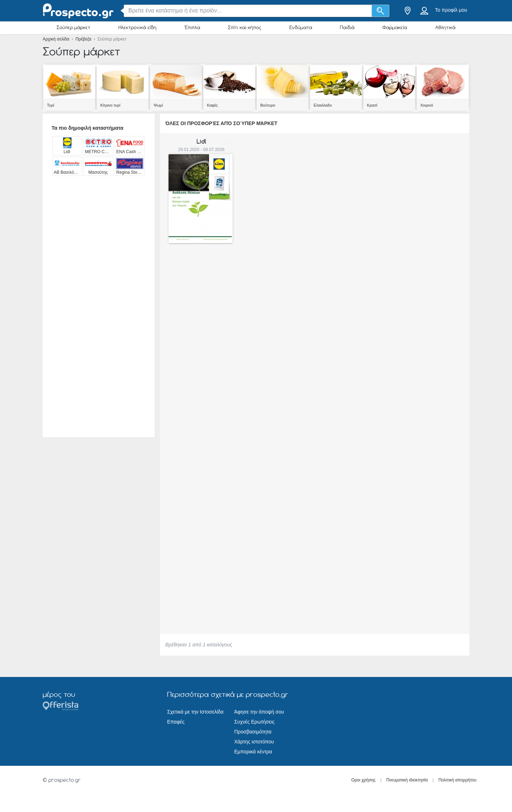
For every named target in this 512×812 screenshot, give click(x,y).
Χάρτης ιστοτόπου (254, 742)
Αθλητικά (445, 27)
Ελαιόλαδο (323, 105)
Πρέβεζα (84, 39)
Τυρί (51, 105)
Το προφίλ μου (451, 10)
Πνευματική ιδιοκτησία (407, 780)
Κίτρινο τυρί (110, 105)
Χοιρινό (427, 105)
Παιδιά (347, 27)
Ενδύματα (301, 27)
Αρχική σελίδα (57, 39)
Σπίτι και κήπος (245, 27)
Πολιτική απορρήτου (457, 780)
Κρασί (372, 105)
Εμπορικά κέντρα (253, 752)
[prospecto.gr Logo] (78, 11)
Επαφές (176, 722)
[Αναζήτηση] (381, 11)
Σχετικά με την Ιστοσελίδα (195, 712)
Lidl (201, 141)
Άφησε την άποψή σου (259, 712)
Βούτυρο (268, 105)
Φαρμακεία (395, 27)
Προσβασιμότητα (253, 732)
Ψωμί (158, 105)
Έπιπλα (192, 27)
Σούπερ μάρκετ (73, 27)
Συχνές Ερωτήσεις (255, 722)
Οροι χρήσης (364, 780)
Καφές (212, 105)
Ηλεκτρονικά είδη (137, 27)
